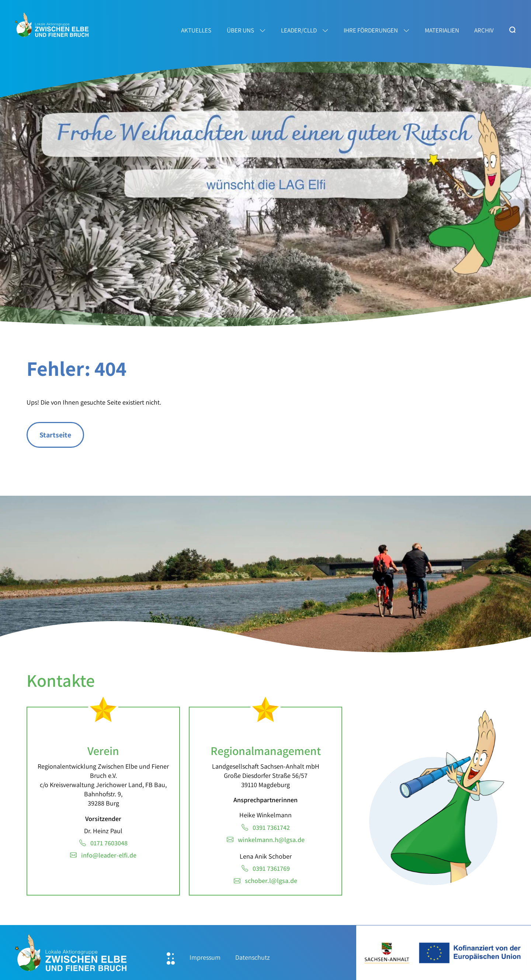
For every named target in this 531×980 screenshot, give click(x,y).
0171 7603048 (109, 843)
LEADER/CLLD (299, 30)
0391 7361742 (271, 827)
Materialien (442, 30)
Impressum (205, 957)
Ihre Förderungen (371, 30)
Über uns (240, 30)
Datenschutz (253, 957)
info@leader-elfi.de (109, 855)
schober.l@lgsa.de (271, 881)
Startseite (55, 435)
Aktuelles (196, 30)
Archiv (484, 30)
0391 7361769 (271, 868)
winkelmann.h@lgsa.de (271, 840)
